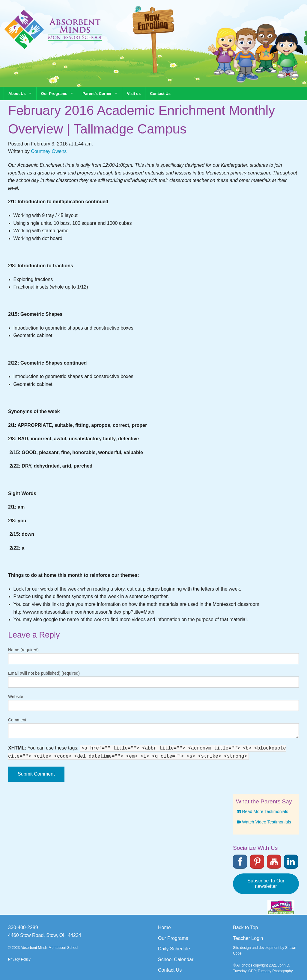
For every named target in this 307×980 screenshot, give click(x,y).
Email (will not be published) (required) (44, 673)
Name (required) (23, 650)
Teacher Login (248, 938)
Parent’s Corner (97, 94)
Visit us (134, 94)
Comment (17, 720)
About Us (17, 94)
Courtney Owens (49, 151)
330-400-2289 (23, 927)
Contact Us (160, 94)
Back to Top (245, 927)
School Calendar (176, 959)
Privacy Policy (19, 959)
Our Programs (54, 94)
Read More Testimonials (262, 811)
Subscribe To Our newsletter (266, 883)
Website (16, 697)
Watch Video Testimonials (264, 822)
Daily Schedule (174, 949)
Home (164, 927)
